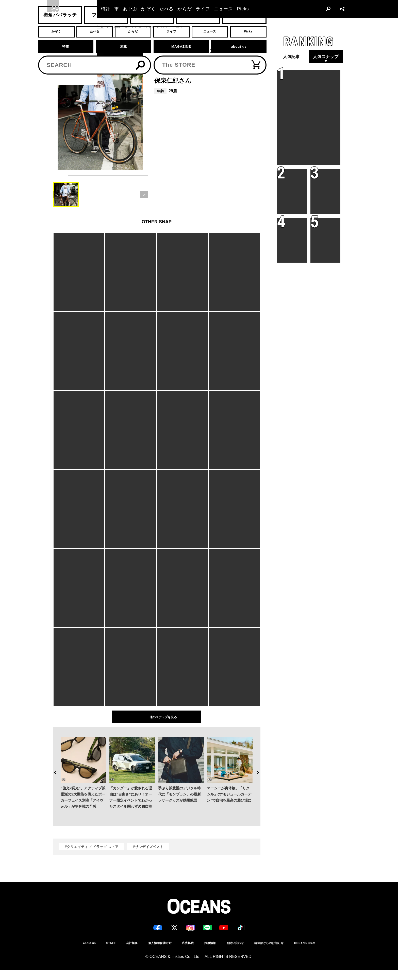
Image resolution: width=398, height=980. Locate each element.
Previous (53, 763)
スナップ (74, 27)
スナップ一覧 (95, 27)
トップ (57, 27)
